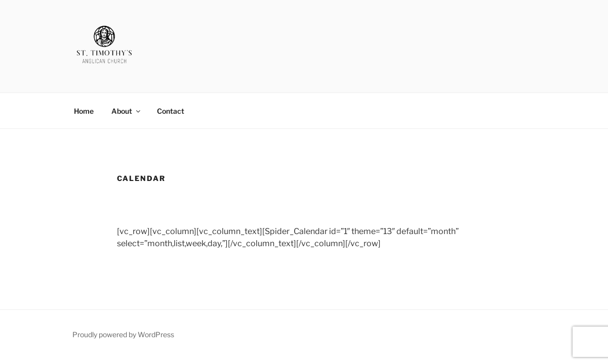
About (127, 111)
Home (84, 111)
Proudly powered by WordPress (123, 334)
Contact (171, 111)
